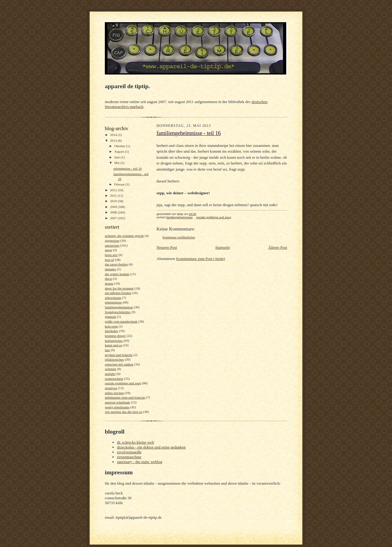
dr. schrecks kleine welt (136, 442)
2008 (114, 212)
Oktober (120, 146)
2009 (114, 207)
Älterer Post (278, 247)
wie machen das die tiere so (124, 412)
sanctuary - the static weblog (140, 462)
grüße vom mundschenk (121, 321)
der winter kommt (117, 274)
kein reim (111, 326)
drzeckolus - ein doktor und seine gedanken (151, 447)
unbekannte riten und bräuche (125, 397)
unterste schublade (117, 402)
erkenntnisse (113, 302)
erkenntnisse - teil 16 (127, 168)
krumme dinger (115, 336)
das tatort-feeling (116, 264)
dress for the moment (119, 288)
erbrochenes (113, 298)
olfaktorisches (114, 359)
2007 (114, 218)
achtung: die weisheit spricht (124, 236)
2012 (114, 190)
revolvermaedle (129, 452)
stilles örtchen (114, 393)
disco (108, 279)
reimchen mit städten (119, 364)
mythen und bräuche (119, 355)
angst (108, 250)
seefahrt (110, 374)
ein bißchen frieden (118, 293)
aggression (112, 241)
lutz (107, 350)
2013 (114, 140)
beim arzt (111, 255)
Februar (120, 184)
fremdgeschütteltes (118, 312)
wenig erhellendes (117, 407)
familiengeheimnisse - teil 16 (189, 133)
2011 (114, 196)
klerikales (111, 331)
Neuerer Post (167, 247)
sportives (111, 388)
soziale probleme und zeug (123, 383)
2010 (114, 201)
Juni (117, 157)
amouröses (112, 245)
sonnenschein (114, 379)
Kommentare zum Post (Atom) (201, 259)
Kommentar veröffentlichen (179, 237)
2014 (114, 135)
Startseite (222, 247)
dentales (110, 269)
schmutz (110, 369)
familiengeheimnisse (119, 307)
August (120, 151)
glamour (110, 317)
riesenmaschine (129, 457)
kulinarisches (114, 341)
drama (109, 283)
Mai (117, 163)
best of (109, 260)
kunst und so (113, 345)
